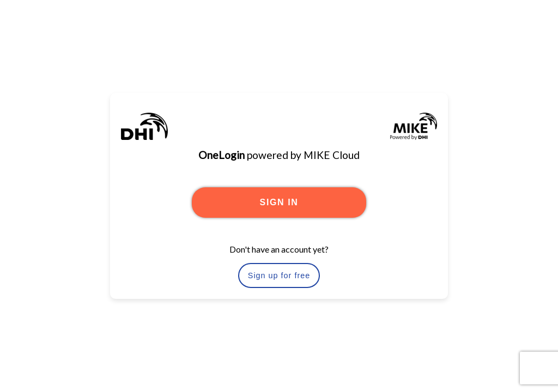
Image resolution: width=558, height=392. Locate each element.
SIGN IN (279, 202)
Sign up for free (279, 275)
